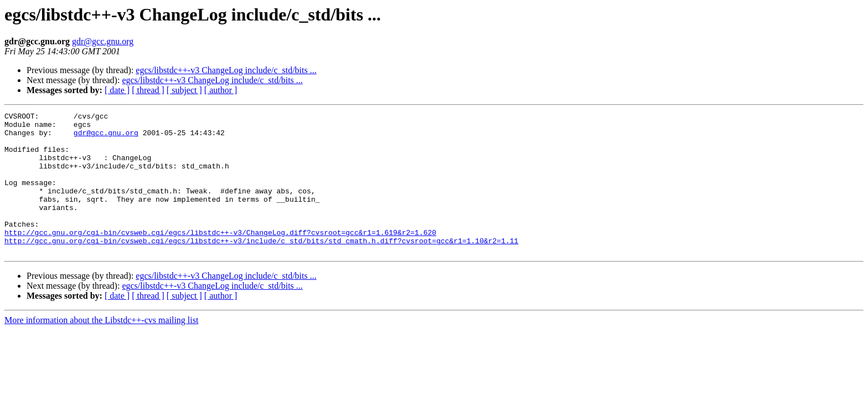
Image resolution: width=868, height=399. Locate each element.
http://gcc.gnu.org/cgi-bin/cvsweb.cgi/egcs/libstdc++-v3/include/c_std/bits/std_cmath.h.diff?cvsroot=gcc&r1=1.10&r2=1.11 (261, 267)
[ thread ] (148, 90)
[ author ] (221, 90)
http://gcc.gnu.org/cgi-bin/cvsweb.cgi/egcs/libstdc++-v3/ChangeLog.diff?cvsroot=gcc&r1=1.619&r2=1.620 (220, 257)
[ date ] (117, 90)
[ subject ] (184, 90)
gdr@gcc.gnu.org (103, 41)
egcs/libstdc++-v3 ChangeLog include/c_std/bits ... (226, 70)
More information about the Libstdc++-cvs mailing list (101, 348)
